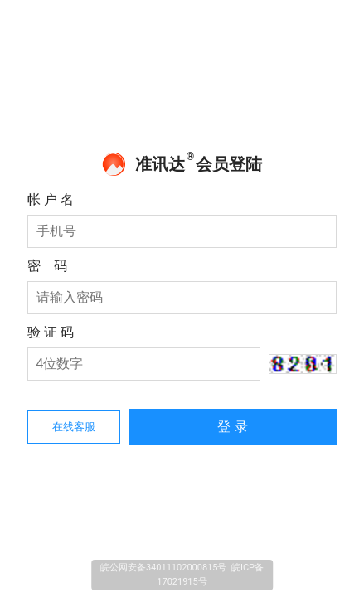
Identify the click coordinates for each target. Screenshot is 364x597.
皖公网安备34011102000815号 (164, 568)
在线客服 (74, 427)
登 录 (232, 427)
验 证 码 (51, 332)
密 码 (47, 266)
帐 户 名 (51, 199)
